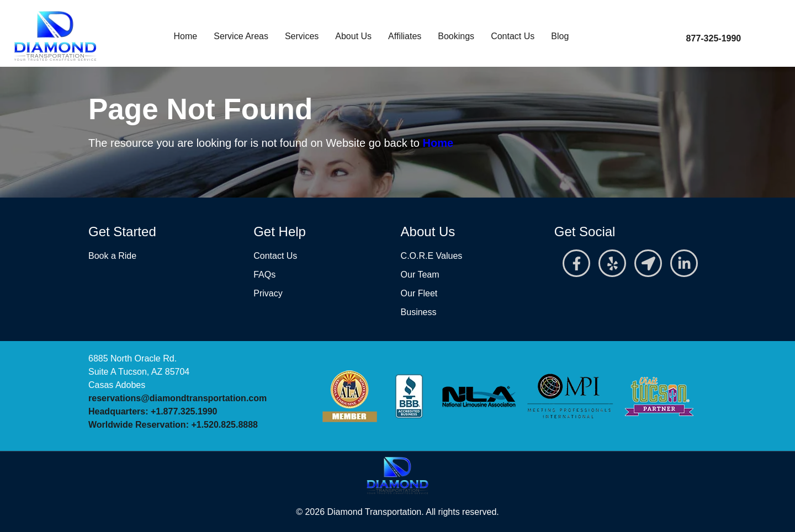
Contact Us (513, 36)
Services (302, 36)
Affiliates (405, 36)
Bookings (456, 36)
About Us (353, 36)
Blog (560, 36)
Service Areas (241, 36)
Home (186, 36)
